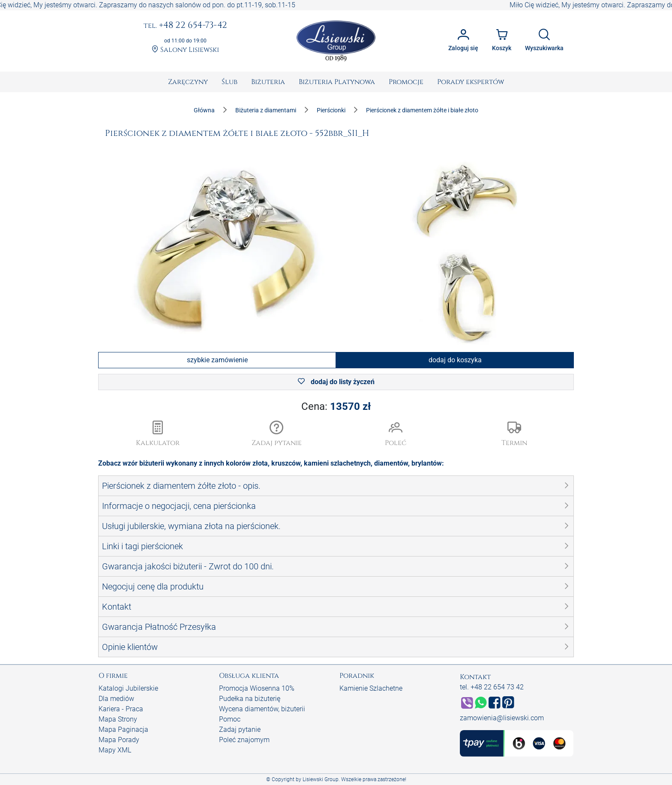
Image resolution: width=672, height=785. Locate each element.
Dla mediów (116, 699)
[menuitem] (188, 82)
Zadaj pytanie (240, 729)
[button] (277, 434)
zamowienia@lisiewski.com (502, 718)
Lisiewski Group (321, 779)
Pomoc (230, 719)
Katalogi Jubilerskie (128, 688)
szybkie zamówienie (217, 360)
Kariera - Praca (121, 709)
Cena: (336, 406)
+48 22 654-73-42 (185, 26)
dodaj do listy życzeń (336, 382)
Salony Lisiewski (185, 50)
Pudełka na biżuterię (250, 699)
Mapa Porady (119, 740)
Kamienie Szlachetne (371, 688)
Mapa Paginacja (123, 729)
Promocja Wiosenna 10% (257, 688)
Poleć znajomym (244, 740)
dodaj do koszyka (455, 360)
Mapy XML (115, 750)
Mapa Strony (118, 719)
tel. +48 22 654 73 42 (492, 687)
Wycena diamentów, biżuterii (262, 709)
